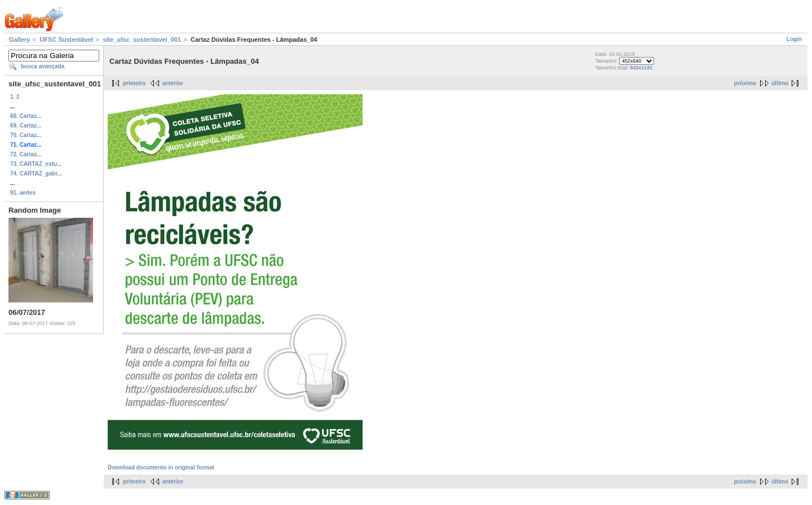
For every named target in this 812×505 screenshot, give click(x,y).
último (780, 83)
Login (794, 39)
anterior (173, 83)
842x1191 (641, 68)
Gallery (19, 39)
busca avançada (43, 66)
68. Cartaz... (26, 116)
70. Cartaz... (26, 135)
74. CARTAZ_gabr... (36, 174)
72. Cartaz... (26, 154)
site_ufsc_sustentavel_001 (142, 39)
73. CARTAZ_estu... (36, 164)
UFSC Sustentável (66, 39)
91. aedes (23, 193)
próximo (745, 83)
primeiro (134, 83)
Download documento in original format (161, 467)
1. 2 (15, 97)
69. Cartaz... (26, 126)
